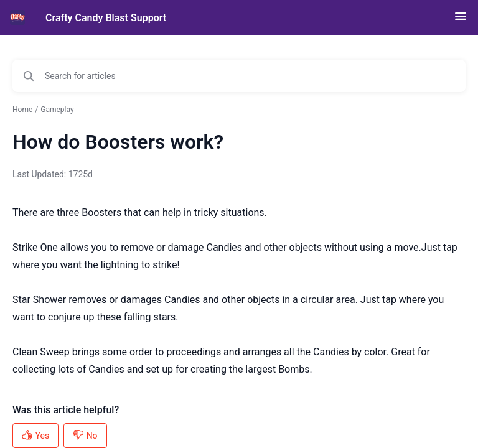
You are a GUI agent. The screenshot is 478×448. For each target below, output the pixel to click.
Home (22, 110)
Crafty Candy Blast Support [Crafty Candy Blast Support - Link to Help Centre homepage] (106, 18)
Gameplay (57, 110)
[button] (461, 20)
